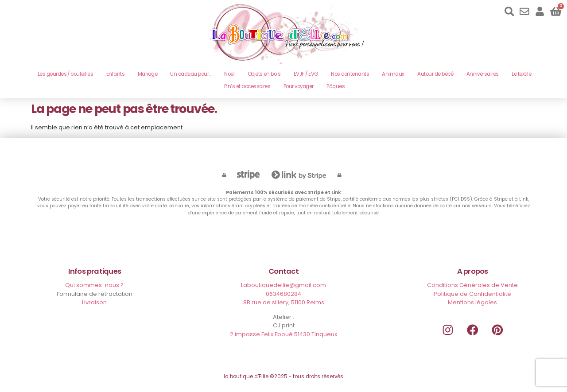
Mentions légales (472, 302)
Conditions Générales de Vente (472, 285)
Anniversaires (483, 74)
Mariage (148, 74)
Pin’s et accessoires (247, 86)
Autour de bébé (435, 74)
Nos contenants (350, 74)
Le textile (521, 74)
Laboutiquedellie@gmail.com (283, 285)
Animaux (393, 74)
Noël (229, 74)
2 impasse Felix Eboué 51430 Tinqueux (283, 334)
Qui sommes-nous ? (94, 285)
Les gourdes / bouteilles (66, 74)
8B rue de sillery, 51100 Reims (284, 302)
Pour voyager (299, 86)
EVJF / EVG (306, 74)
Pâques (336, 86)
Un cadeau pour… (190, 74)
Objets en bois (264, 74)
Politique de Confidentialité (472, 294)
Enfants (115, 74)
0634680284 (283, 294)
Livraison (94, 302)
